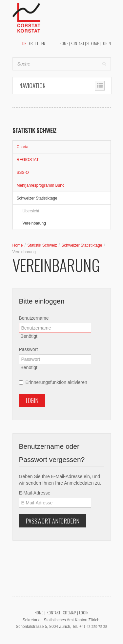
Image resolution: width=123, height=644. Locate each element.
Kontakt (77, 43)
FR (31, 43)
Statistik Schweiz (42, 245)
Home (64, 43)
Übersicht (31, 211)
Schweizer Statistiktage (37, 198)
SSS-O (23, 173)
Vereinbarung (34, 223)
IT (37, 43)
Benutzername (34, 318)
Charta (23, 147)
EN (43, 43)
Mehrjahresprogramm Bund (41, 185)
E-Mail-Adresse (35, 493)
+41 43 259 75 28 (93, 627)
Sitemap (93, 43)
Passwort (29, 349)
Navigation (32, 86)
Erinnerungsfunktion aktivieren (53, 382)
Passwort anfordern (52, 521)
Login (106, 43)
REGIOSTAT (28, 160)
